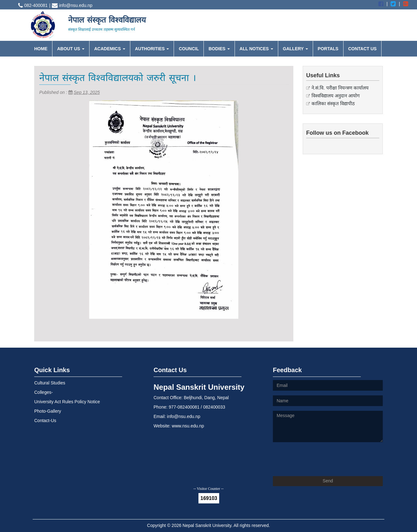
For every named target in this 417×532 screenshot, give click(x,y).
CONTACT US (363, 49)
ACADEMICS (110, 49)
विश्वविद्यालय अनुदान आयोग (336, 96)
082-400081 (33, 5)
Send (328, 481)
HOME (41, 49)
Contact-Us (45, 421)
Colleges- (43, 392)
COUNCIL (189, 49)
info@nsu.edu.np (72, 5)
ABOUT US (71, 49)
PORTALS (328, 49)
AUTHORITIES (152, 49)
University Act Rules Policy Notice (67, 402)
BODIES (219, 49)
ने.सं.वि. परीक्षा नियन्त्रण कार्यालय (340, 88)
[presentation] (321, 459)
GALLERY (295, 49)
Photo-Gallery (48, 411)
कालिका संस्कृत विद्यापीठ (333, 103)
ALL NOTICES (256, 49)
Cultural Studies (50, 383)
